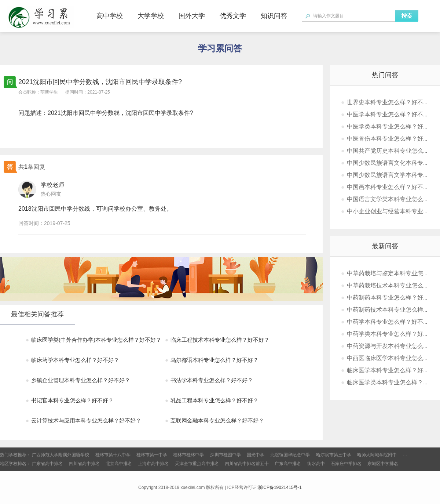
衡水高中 (316, 464)
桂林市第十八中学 (113, 455)
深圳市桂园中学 (225, 455)
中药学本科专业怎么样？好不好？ (388, 322)
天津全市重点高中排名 (197, 464)
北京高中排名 (119, 464)
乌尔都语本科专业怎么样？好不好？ (212, 360)
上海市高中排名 (153, 464)
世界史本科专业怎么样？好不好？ (388, 102)
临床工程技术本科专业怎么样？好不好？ (217, 340)
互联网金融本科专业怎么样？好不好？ (214, 420)
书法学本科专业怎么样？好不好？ (209, 380)
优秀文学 (233, 16)
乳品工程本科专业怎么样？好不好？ (212, 400)
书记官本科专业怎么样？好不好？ (70, 400)
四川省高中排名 (84, 464)
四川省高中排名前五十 (247, 464)
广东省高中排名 (47, 464)
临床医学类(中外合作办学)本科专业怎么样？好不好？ (93, 340)
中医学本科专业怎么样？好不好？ (388, 114)
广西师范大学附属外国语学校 (60, 455)
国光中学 (256, 455)
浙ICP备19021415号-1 (280, 487)
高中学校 (110, 16)
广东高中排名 (288, 464)
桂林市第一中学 (152, 455)
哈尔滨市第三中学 (334, 455)
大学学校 (151, 16)
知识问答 (274, 16)
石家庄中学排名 (346, 464)
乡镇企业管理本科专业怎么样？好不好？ (78, 380)
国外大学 (192, 16)
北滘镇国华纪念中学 (290, 455)
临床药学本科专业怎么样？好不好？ (72, 360)
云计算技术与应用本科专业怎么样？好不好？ (83, 420)
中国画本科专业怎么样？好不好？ (388, 187)
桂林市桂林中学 (188, 455)
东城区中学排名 (383, 464)
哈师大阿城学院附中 (377, 455)
